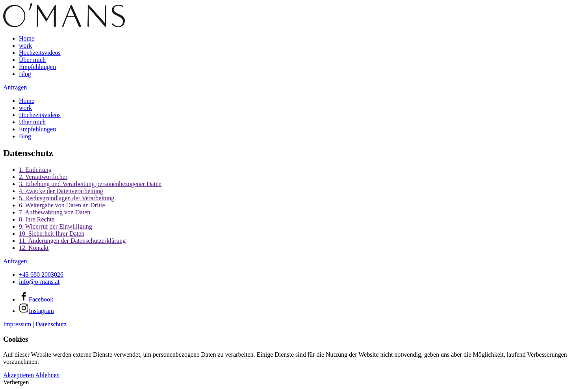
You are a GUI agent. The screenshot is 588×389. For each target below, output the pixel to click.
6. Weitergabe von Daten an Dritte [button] (62, 205)
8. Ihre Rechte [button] (37, 219)
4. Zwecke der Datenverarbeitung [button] (61, 191)
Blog (25, 74)
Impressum (17, 324)
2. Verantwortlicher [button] (43, 177)
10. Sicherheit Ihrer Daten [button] (52, 234)
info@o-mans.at (39, 282)
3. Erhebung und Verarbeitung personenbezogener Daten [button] (90, 184)
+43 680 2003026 (41, 275)
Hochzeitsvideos (40, 53)
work (25, 46)
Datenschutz (51, 324)
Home (27, 38)
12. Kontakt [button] (34, 248)
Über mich (32, 60)
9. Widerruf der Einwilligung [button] (56, 226)
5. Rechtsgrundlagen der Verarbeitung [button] (67, 198)
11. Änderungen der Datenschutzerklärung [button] (72, 241)
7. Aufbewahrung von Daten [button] (55, 212)
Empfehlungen (37, 67)
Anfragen (15, 87)
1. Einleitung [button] (35, 170)
